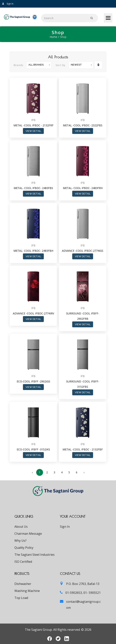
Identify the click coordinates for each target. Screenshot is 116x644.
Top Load (21, 598)
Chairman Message (28, 534)
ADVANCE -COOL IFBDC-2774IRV (33, 313)
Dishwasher (23, 584)
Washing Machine (27, 591)
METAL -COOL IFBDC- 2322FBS (83, 125)
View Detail (33, 131)
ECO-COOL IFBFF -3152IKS (33, 449)
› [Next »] (84, 472)
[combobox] (39, 65)
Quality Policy (24, 548)
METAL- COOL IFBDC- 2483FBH (33, 251)
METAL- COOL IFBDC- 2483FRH (83, 188)
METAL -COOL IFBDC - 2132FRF (33, 125)
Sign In (8, 4)
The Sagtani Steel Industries (34, 555)
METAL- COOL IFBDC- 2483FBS (33, 188)
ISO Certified (23, 562)
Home (53, 37)
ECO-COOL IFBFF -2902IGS (33, 381)
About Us (21, 527)
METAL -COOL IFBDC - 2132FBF (83, 449)
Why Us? (20, 541)
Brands (18, 65)
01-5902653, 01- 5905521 (83, 593)
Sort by (60, 65)
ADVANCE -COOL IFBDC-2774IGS (83, 251)
